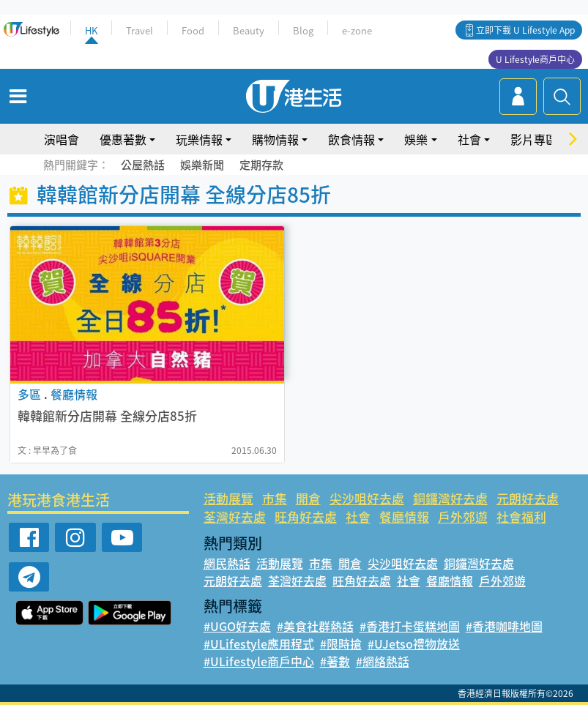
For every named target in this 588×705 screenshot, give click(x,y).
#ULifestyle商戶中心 (259, 661)
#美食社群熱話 (315, 626)
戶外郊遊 (463, 516)
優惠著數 (123, 139)
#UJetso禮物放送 (414, 644)
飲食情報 (351, 139)
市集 (275, 498)
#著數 (335, 661)
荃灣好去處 (235, 516)
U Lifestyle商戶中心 (535, 59)
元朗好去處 (528, 498)
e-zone (357, 30)
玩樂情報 (199, 139)
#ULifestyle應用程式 (259, 644)
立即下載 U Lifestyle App (525, 30)
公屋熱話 (143, 165)
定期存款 (261, 165)
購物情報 (275, 139)
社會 (469, 139)
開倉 (308, 498)
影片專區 (534, 139)
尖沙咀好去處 (367, 498)
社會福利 (521, 516)
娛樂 (416, 139)
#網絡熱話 (383, 661)
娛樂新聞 (202, 165)
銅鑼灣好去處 (450, 498)
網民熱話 (227, 563)
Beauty (249, 30)
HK (91, 30)
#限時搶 (341, 644)
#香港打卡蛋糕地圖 (410, 626)
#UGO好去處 (237, 626)
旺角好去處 (306, 516)
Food (193, 30)
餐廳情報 (404, 516)
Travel (139, 30)
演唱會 (62, 139)
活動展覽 (228, 498)
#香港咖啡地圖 (504, 626)
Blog (303, 30)
